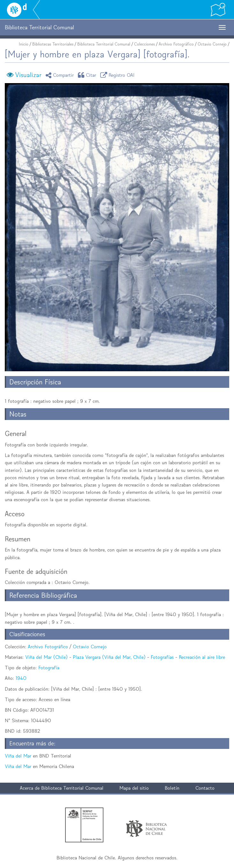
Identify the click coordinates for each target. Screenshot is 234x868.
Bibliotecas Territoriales (53, 44)
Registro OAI (118, 75)
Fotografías (162, 657)
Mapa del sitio (134, 788)
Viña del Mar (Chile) (46, 657)
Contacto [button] (205, 788)
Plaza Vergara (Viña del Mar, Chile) (109, 657)
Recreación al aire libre (202, 657)
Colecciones (144, 44)
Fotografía (49, 668)
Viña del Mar (18, 756)
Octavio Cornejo (212, 44)
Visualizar (28, 75)
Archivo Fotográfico (176, 44)
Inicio (24, 44)
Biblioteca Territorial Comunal (104, 44)
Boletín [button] (172, 788)
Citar (88, 75)
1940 (21, 678)
